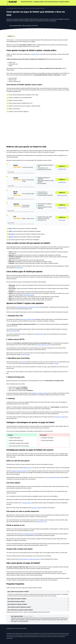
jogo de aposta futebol (14, 331)
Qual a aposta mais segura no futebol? (17, 599)
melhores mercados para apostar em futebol (28, 307)
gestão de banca (27, 468)
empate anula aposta (29, 295)
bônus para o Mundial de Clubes (53, 477)
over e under (55, 363)
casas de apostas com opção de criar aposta (29, 559)
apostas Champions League (43, 345)
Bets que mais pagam (51, 2)
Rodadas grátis (64, 2)
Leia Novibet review (62, 182)
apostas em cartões (60, 417)
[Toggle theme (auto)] (72, 642)
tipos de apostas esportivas (28, 534)
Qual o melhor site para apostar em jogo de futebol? (20, 610)
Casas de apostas (26, 2)
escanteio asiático (27, 503)
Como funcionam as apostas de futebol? (17, 604)
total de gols (23, 362)
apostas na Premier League (29, 319)
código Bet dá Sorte (38, 334)
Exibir (14, 36)
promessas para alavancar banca (19, 471)
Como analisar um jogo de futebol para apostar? (19, 607)
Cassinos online (39, 2)
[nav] (7, 8)
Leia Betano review (62, 169)
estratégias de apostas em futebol (40, 393)
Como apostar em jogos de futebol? (16, 601)
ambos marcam (26, 355)
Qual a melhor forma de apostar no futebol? (18, 592)
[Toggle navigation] (7, 2)
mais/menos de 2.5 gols (41, 522)
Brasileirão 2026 (36, 54)
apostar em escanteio (36, 508)
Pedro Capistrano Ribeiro (22, 616)
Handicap (16, 402)
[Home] (13, 2)
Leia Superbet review (62, 208)
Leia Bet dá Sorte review (62, 195)
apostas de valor (19, 268)
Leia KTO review (62, 220)
